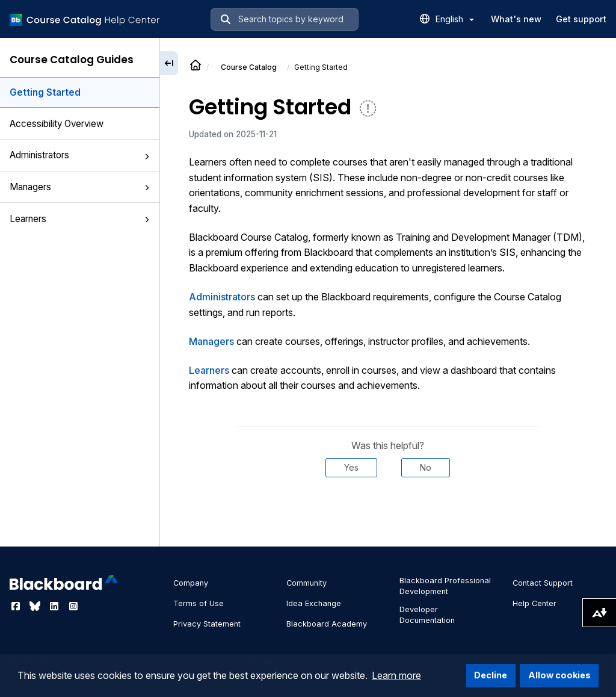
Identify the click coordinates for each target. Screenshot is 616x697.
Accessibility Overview (57, 124)
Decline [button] (491, 675)
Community (306, 583)
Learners (80, 219)
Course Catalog (249, 67)
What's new (516, 19)
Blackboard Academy (327, 624)
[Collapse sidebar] (169, 63)
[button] (147, 156)
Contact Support (543, 583)
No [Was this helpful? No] (426, 467)
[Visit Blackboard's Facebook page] (17, 606)
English (455, 19)
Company (191, 583)
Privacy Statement (207, 624)
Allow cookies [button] (559, 675)
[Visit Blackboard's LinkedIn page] (55, 606)
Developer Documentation (427, 615)
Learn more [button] (396, 675)
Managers (80, 187)
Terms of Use (199, 603)
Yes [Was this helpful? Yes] (351, 467)
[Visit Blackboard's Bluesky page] (36, 606)
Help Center (534, 603)
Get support (581, 19)
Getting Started (45, 92)
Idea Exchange (314, 603)
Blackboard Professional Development (445, 586)
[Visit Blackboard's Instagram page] (73, 606)
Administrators (80, 155)
